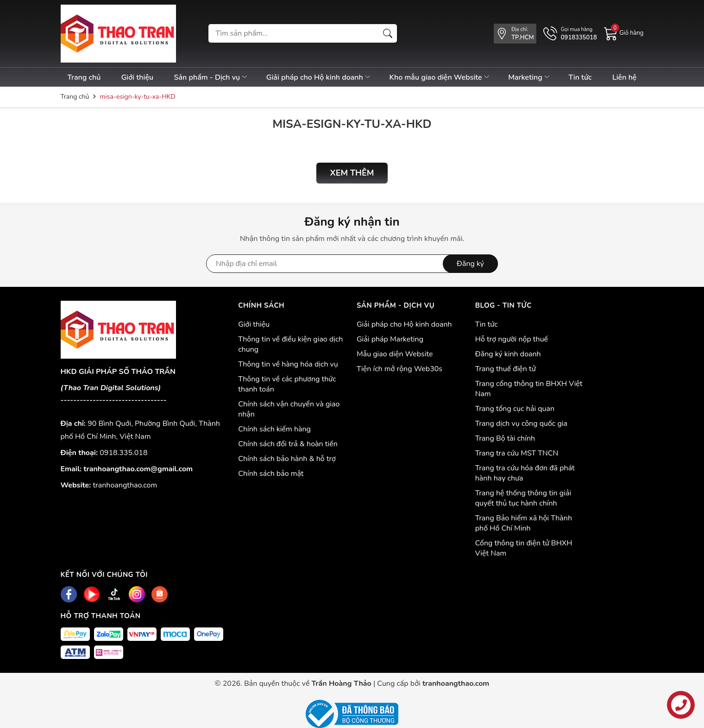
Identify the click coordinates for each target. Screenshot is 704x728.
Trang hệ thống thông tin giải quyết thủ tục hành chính (523, 498)
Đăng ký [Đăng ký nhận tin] (470, 264)
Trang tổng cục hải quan (515, 409)
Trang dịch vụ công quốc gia (521, 424)
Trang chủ (84, 77)
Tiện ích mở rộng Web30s (399, 369)
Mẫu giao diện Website (395, 354)
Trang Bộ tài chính (505, 438)
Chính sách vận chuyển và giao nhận (289, 409)
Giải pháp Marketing (390, 339)
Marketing (529, 77)
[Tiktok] (114, 594)
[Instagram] (137, 594)
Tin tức (580, 77)
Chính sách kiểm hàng (274, 429)
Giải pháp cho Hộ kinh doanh (319, 77)
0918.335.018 (123, 453)
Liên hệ (625, 77)
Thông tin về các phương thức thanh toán (287, 384)
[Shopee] (160, 594)
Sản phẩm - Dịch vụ (211, 77)
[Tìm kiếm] (388, 33)
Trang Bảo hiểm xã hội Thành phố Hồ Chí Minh (524, 523)
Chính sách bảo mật (271, 474)
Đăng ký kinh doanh (508, 354)
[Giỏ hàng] (624, 33)
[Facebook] (69, 594)
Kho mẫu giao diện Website (440, 77)
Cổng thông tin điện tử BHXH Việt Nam (524, 548)
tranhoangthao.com (125, 485)
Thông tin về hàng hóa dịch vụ (288, 364)
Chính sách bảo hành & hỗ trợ (287, 459)
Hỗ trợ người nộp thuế (512, 339)
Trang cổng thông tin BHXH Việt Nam (529, 389)
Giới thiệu (138, 77)
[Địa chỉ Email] (352, 264)
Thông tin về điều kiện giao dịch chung (290, 344)
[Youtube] (91, 594)
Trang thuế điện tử (506, 369)
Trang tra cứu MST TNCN (517, 453)
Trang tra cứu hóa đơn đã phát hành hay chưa (525, 473)
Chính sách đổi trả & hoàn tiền (288, 444)
